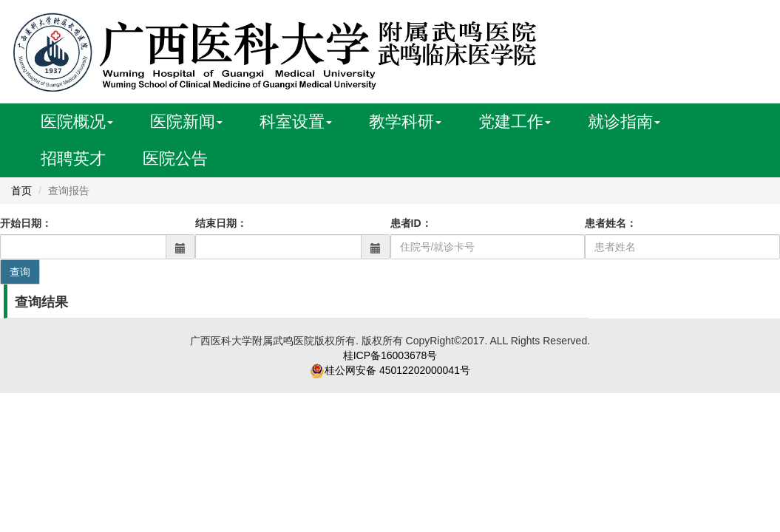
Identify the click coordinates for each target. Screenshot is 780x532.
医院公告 (175, 158)
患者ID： (411, 223)
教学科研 (405, 122)
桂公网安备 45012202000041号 (397, 370)
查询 (20, 272)
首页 (21, 191)
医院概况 (77, 122)
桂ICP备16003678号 (390, 355)
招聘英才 (73, 158)
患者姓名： (611, 223)
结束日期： (221, 223)
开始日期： (26, 223)
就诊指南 (624, 122)
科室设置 (296, 122)
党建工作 (515, 122)
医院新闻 (186, 122)
